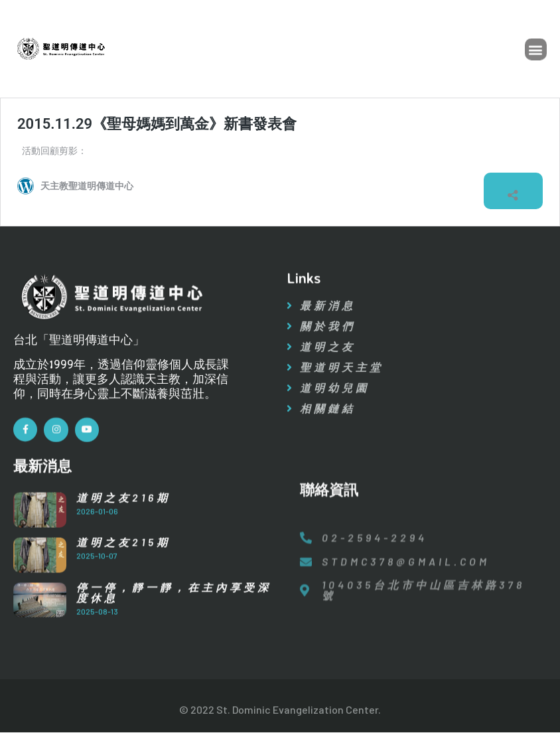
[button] (536, 51)
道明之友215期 (123, 555)
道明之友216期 (123, 510)
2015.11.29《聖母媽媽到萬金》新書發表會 (157, 124)
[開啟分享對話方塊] (513, 191)
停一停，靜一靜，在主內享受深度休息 (174, 606)
